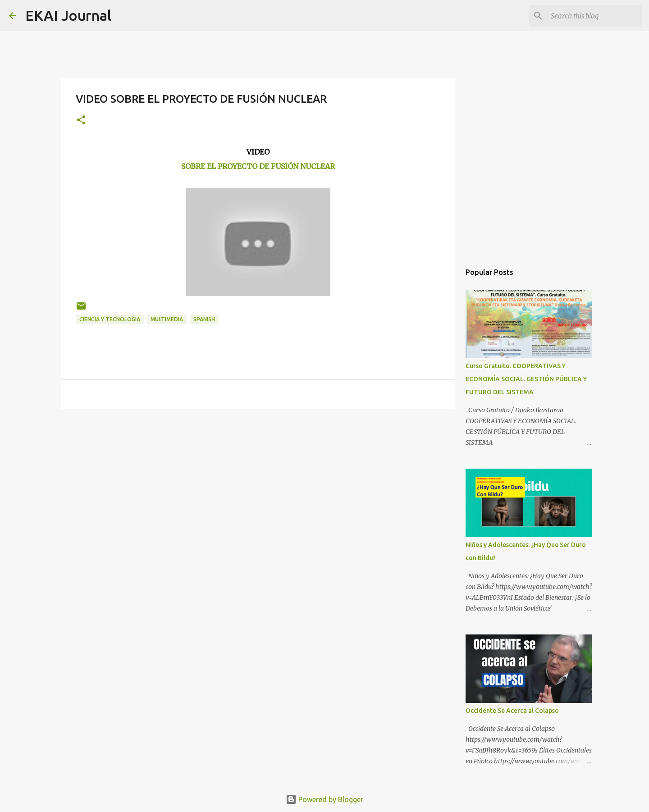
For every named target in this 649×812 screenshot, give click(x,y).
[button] (81, 121)
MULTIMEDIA (167, 319)
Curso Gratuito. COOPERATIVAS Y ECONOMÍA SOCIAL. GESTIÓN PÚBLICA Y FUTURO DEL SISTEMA (526, 379)
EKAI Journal (68, 15)
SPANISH (204, 319)
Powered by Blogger (324, 799)
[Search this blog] (594, 16)
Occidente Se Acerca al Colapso (512, 711)
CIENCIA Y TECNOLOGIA (110, 319)
